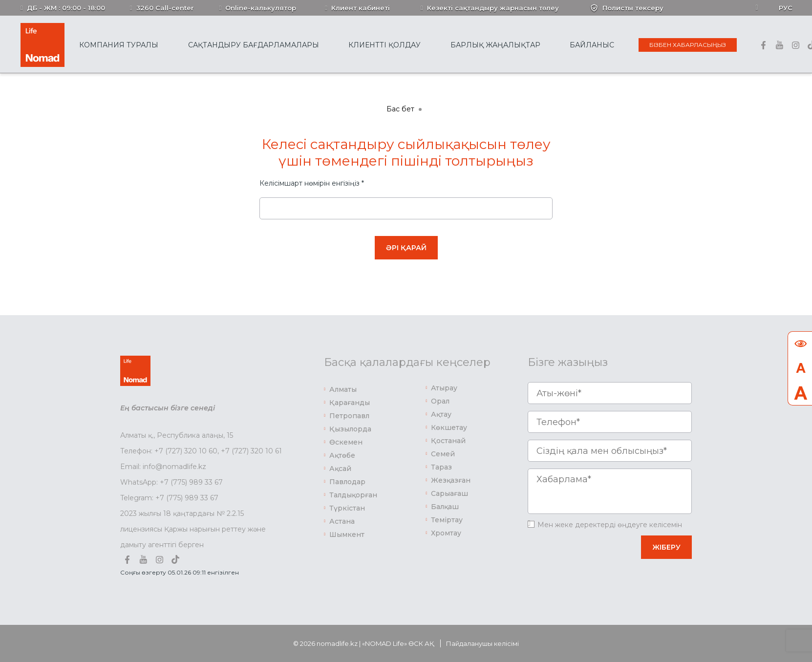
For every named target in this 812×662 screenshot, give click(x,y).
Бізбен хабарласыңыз (688, 45)
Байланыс (592, 45)
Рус (786, 8)
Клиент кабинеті (361, 8)
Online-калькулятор (261, 8)
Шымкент (347, 534)
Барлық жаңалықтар (495, 45)
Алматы (343, 389)
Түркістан (347, 508)
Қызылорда (350, 429)
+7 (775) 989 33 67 (191, 482)
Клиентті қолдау (385, 45)
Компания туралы (119, 45)
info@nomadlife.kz (174, 467)
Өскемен (346, 442)
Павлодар (347, 482)
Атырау (444, 388)
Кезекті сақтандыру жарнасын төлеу (493, 8)
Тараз (441, 467)
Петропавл (349, 416)
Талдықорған (353, 495)
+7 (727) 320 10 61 (251, 451)
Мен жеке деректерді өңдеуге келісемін (610, 525)
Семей (443, 454)
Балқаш (445, 507)
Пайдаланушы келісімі (482, 643)
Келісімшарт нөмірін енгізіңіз (312, 183)
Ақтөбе (342, 455)
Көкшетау (449, 427)
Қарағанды (350, 403)
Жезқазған (451, 480)
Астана (342, 521)
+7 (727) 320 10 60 (186, 451)
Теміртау (447, 520)
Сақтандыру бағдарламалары (254, 45)
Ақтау (441, 414)
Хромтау (446, 533)
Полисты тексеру (633, 8)
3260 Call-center (165, 8)
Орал (440, 401)
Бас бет (400, 109)
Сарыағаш (449, 493)
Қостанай (448, 441)
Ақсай (340, 469)
